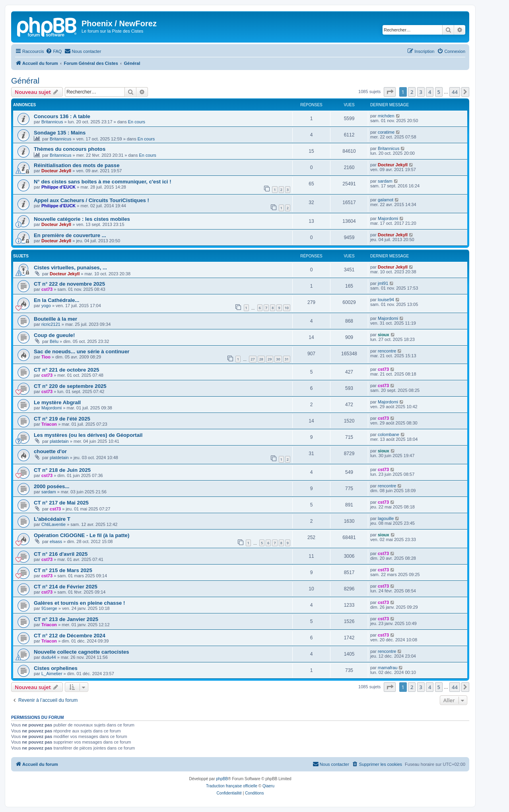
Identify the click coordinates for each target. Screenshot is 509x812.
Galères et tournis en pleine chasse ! (79, 603)
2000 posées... (51, 486)
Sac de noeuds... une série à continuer (82, 351)
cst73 (47, 289)
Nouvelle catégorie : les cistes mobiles (82, 219)
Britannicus (52, 122)
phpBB (222, 779)
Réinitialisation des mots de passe (77, 165)
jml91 (383, 283)
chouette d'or (50, 451)
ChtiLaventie (53, 524)
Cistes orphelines (56, 668)
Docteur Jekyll (56, 171)
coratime (386, 132)
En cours (137, 122)
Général (25, 81)
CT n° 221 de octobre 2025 (66, 370)
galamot (386, 200)
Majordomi (388, 218)
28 (261, 359)
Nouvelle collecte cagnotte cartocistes (82, 652)
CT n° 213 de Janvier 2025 (66, 619)
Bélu (54, 341)
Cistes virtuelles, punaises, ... (70, 268)
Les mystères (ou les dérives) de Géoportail (88, 435)
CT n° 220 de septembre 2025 (70, 386)
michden (386, 116)
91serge (49, 608)
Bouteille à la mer (55, 319)
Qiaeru (268, 786)
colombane (389, 434)
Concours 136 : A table (62, 116)
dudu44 (49, 657)
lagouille (386, 518)
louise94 (386, 300)
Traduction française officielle (232, 786)
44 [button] (455, 92)
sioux (384, 335)
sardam (385, 181)
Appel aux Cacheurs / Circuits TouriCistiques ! (91, 200)
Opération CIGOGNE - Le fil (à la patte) (82, 535)
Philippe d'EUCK (58, 187)
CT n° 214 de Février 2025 (66, 587)
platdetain (59, 441)
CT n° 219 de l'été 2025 (62, 419)
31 (287, 359)
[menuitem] (54, 51)
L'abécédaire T (52, 519)
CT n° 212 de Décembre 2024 (70, 636)
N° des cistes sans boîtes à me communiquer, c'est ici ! (103, 182)
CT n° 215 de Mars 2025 (63, 570)
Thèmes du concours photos (70, 149)
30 (278, 359)
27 (253, 359)
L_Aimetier (52, 674)
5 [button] (439, 92)
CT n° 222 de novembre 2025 (69, 284)
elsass (56, 541)
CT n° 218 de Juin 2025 (62, 470)
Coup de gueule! (54, 335)
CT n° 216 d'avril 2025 (61, 554)
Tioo (46, 357)
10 (287, 308)
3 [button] (421, 92)
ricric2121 (51, 324)
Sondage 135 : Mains (60, 133)
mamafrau (388, 668)
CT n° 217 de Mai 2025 (61, 503)
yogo (46, 306)
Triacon (49, 424)
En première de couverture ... (70, 235)
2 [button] (412, 92)
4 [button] (430, 92)
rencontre (387, 351)
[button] (390, 92)
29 (270, 359)
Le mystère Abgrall (57, 402)
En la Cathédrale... (56, 300)
